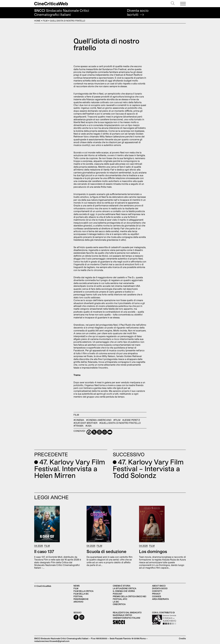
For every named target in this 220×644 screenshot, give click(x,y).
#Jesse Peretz (131, 420)
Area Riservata (160, 599)
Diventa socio (138, 13)
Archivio (78, 602)
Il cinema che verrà (124, 591)
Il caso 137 (44, 551)
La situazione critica (125, 588)
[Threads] (99, 432)
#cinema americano (99, 420)
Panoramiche (81, 599)
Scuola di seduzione (106, 551)
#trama (79, 426)
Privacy (156, 594)
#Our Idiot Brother (85, 423)
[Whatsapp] (105, 432)
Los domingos (153, 551)
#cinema (79, 420)
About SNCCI (159, 586)
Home (37, 21)
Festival (78, 596)
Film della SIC (81, 594)
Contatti (157, 591)
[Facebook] (89, 432)
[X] (94, 432)
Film (45, 21)
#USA (89, 426)
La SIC (116, 602)
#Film (117, 420)
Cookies (157, 596)
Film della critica (83, 591)
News (77, 586)
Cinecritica (119, 604)
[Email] (110, 432)
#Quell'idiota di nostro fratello (120, 423)
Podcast (118, 594)
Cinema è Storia (122, 586)
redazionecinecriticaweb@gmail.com (52, 641)
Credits (182, 638)
